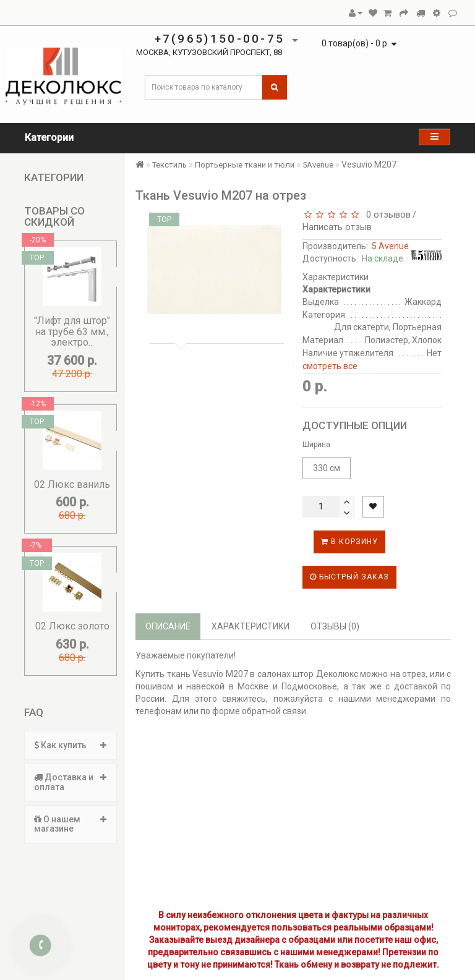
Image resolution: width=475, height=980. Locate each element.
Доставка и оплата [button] (71, 782)
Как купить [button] (71, 745)
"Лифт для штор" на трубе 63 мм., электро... (72, 331)
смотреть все (330, 366)
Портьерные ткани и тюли (245, 165)
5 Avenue (390, 246)
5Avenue (318, 165)
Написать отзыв (337, 227)
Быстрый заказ (349, 577)
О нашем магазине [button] (71, 824)
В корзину (349, 542)
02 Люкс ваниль (72, 484)
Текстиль (169, 165)
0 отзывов (386, 215)
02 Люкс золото (72, 626)
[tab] (71, 745)
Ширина (316, 445)
